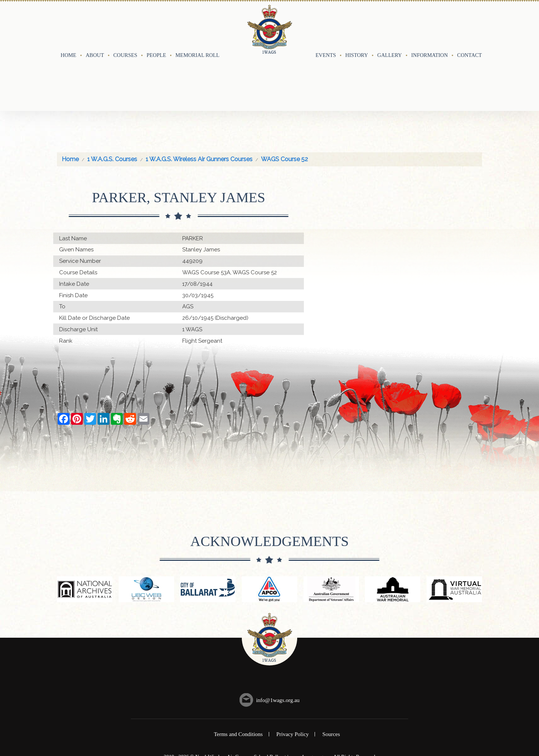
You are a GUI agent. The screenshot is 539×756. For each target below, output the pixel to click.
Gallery (390, 25)
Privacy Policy (292, 674)
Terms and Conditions (238, 674)
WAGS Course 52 (284, 99)
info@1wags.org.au (278, 639)
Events (326, 25)
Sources (331, 674)
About (95, 25)
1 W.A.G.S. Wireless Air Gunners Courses (199, 99)
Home (68, 25)
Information (429, 25)
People (157, 25)
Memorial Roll (198, 25)
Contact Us (474, 25)
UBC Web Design (277, 703)
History (357, 25)
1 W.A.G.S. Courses (112, 99)
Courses (125, 25)
